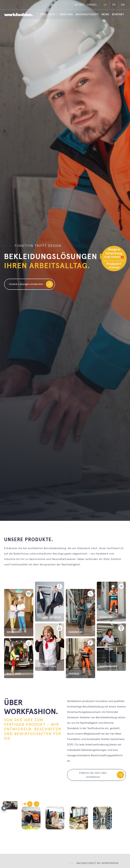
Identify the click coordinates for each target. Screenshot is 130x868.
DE (105, 5)
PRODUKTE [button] (48, 14)
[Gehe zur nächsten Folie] (37, 804)
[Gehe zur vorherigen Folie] (30, 804)
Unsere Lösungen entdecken (31, 284)
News (105, 14)
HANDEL (92, 5)
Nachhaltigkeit (87, 14)
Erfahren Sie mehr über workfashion (102, 775)
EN (123, 5)
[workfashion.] (19, 14)
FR (114, 5)
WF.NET (79, 5)
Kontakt (118, 14)
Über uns (66, 14)
